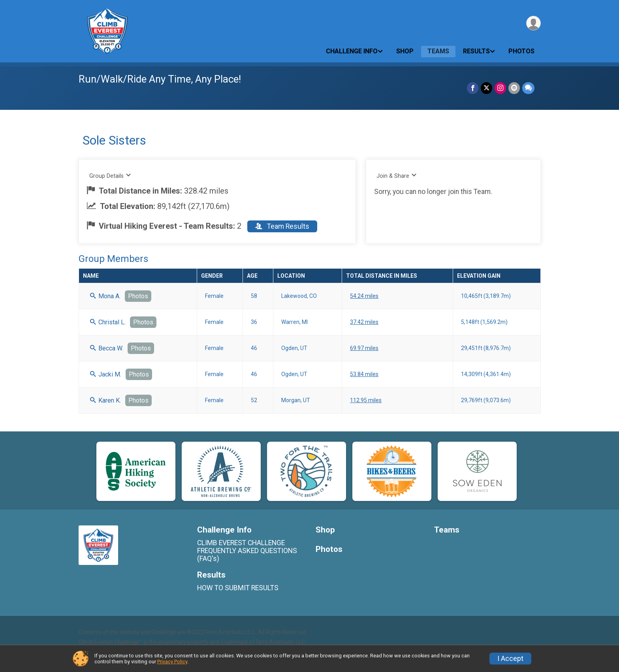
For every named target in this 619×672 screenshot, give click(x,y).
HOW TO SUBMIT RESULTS (238, 588)
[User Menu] (533, 23)
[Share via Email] (514, 88)
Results (476, 51)
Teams (438, 51)
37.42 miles (364, 322)
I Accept (510, 659)
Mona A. (105, 296)
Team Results (282, 226)
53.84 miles (364, 374)
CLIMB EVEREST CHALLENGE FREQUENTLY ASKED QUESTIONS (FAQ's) (247, 551)
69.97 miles (364, 348)
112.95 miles (366, 400)
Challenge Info (352, 51)
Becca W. (107, 348)
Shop (405, 51)
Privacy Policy (172, 662)
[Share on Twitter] (486, 88)
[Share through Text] (528, 88)
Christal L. (108, 322)
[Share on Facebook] (473, 88)
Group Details (110, 176)
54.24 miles (364, 296)
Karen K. (105, 400)
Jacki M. (106, 374)
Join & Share (397, 176)
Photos (521, 51)
